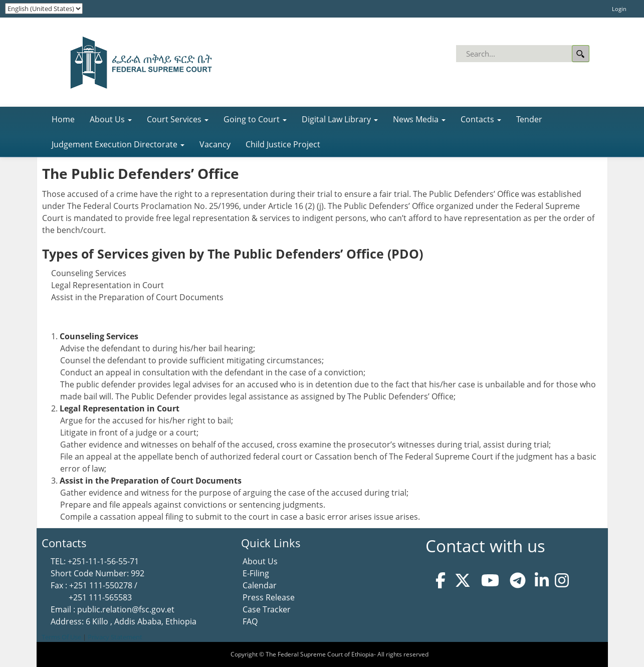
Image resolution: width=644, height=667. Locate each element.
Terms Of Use (61, 637)
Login (619, 9)
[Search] (523, 54)
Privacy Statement (115, 637)
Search (581, 54)
